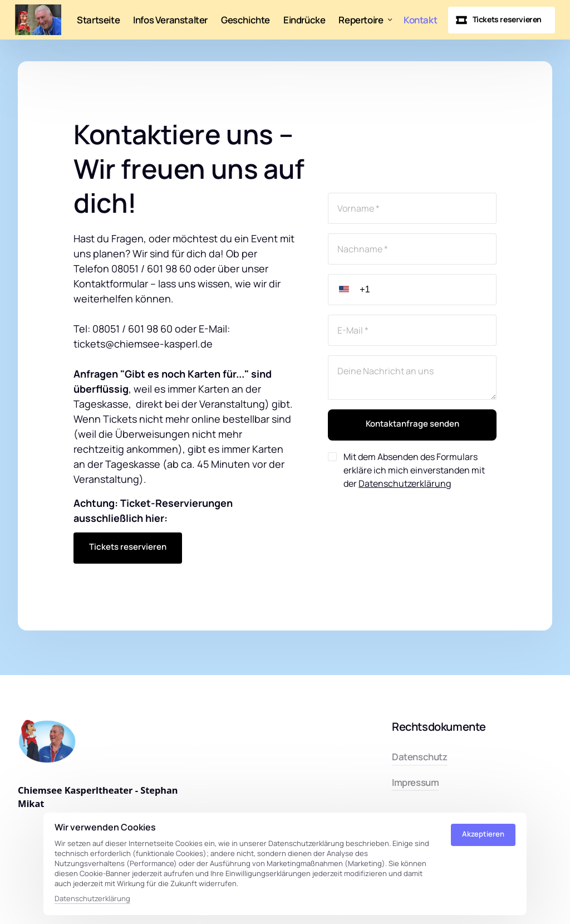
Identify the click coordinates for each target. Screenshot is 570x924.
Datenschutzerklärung (405, 483)
